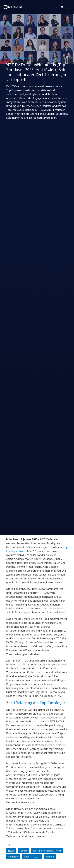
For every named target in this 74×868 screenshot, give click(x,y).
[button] (58, 7)
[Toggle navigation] (71, 7)
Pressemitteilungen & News (47, 851)
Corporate (13, 857)
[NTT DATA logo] (13, 7)
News (11, 851)
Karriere (23, 851)
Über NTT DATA (32, 857)
